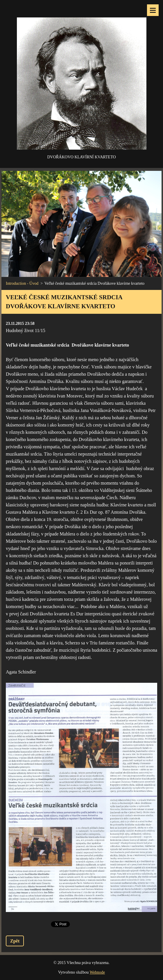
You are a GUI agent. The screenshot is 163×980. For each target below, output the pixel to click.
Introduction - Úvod (22, 283)
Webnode (97, 972)
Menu (153, 10)
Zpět (15, 941)
